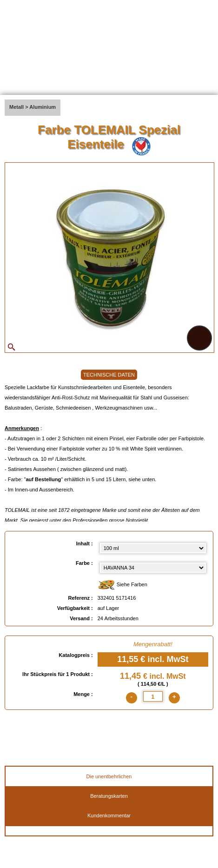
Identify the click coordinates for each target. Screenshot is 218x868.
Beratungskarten (109, 796)
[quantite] (153, 696)
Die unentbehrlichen (109, 776)
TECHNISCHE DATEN (109, 375)
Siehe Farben (122, 585)
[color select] (153, 568)
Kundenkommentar (109, 815)
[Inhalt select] (153, 548)
